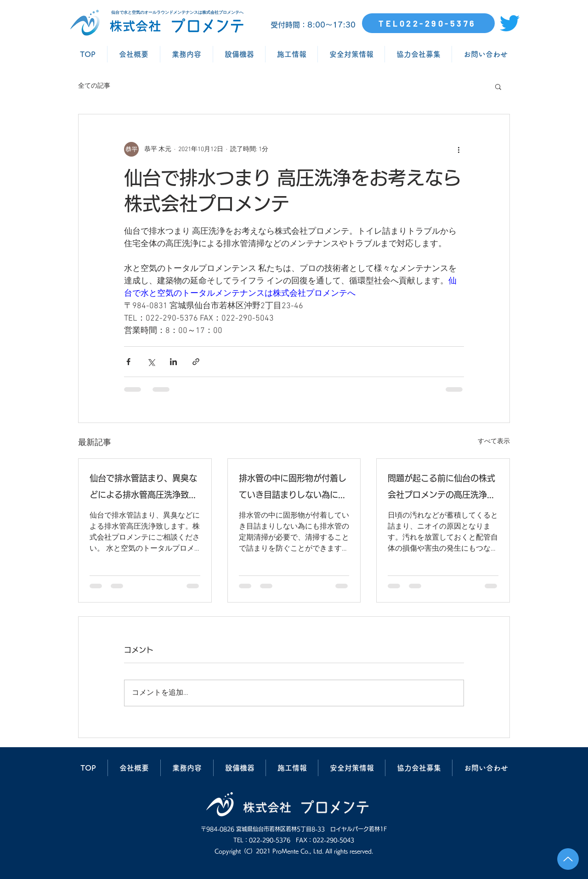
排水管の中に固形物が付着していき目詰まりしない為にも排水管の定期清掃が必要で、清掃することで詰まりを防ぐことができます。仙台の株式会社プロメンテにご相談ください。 (293, 488)
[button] (498, 86)
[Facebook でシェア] (128, 362)
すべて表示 (494, 442)
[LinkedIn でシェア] (173, 362)
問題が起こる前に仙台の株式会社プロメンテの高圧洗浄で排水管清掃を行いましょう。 (441, 488)
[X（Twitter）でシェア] (151, 362)
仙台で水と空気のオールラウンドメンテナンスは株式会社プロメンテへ (177, 12)
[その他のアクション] (458, 149)
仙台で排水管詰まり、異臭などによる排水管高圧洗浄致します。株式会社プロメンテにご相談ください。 (143, 488)
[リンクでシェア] (196, 362)
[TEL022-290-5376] (428, 23)
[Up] (568, 859)
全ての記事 (94, 86)
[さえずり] (510, 23)
